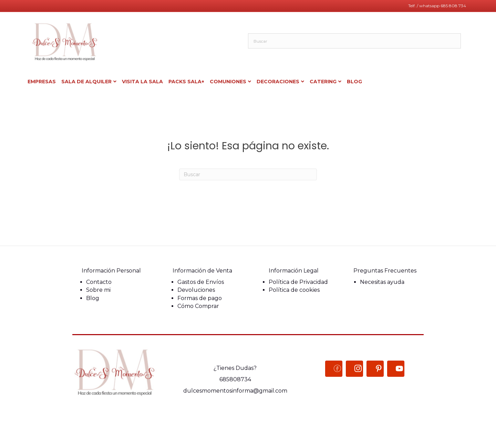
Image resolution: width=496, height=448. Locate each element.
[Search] (248, 174)
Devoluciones (196, 290)
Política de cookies (294, 290)
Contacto (99, 282)
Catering (323, 82)
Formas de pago (200, 298)
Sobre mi (98, 290)
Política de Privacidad (298, 282)
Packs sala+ (186, 82)
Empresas (42, 82)
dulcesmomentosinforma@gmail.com (235, 391)
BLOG (354, 82)
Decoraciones (278, 82)
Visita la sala (142, 82)
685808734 (235, 379)
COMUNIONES (228, 82)
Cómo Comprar (198, 306)
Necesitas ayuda (382, 282)
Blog (93, 298)
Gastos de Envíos (201, 282)
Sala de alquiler (86, 82)
